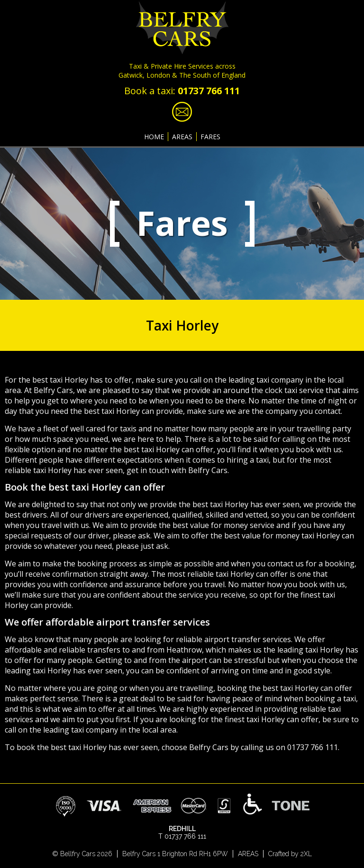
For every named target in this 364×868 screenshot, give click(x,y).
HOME (154, 137)
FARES (210, 137)
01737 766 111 (209, 91)
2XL (306, 854)
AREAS (182, 137)
